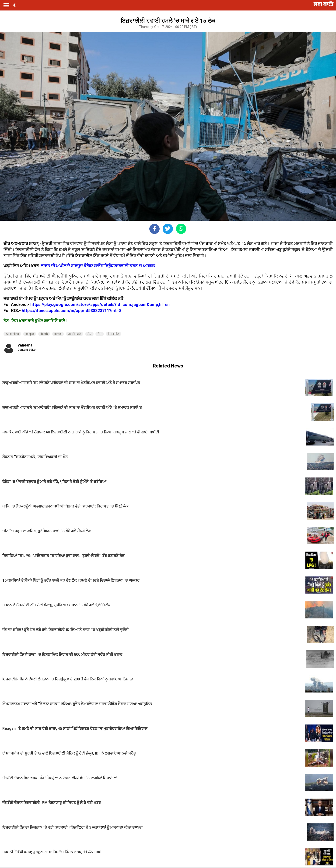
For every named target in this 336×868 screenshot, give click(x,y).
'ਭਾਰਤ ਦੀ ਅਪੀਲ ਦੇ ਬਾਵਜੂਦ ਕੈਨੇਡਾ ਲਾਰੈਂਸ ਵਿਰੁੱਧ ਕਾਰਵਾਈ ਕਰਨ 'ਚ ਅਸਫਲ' (98, 266)
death (44, 334)
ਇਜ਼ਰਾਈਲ (114, 334)
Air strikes (12, 334)
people (30, 334)
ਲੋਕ (89, 334)
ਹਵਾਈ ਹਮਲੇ (75, 334)
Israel (58, 334)
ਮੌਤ (100, 334)
